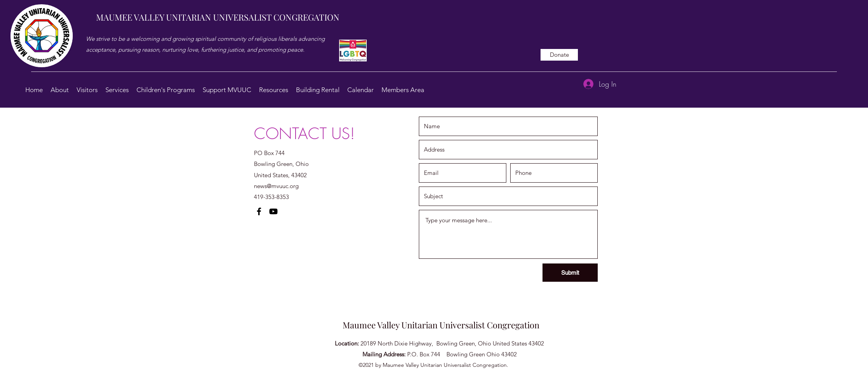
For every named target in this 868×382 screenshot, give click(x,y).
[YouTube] (273, 211)
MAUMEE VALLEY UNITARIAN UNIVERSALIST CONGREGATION (218, 17)
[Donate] (559, 55)
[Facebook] (259, 211)
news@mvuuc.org (276, 186)
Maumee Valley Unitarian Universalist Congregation (441, 325)
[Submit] (570, 273)
